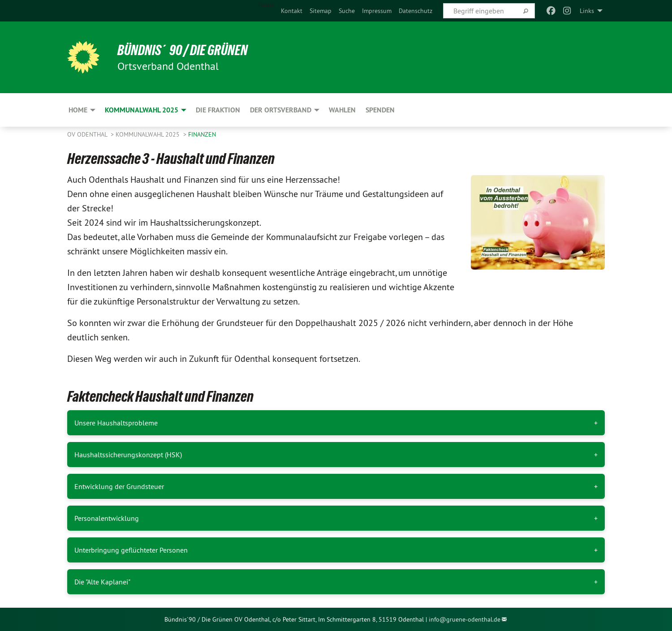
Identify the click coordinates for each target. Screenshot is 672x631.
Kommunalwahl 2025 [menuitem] (142, 110)
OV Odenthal (88, 134)
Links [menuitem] (587, 11)
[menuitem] (292, 11)
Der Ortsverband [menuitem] (281, 110)
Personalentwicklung (107, 518)
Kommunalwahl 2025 (149, 134)
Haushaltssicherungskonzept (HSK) (128, 455)
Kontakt (292, 11)
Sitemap (321, 11)
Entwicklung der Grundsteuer (119, 486)
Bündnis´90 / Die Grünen (183, 50)
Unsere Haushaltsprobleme (116, 423)
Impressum (377, 11)
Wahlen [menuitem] (342, 110)
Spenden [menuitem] (380, 110)
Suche (347, 11)
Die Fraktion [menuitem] (218, 110)
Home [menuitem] (266, 5)
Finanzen (202, 134)
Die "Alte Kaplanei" (102, 582)
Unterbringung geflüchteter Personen (131, 550)
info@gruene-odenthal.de (465, 619)
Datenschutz (416, 11)
